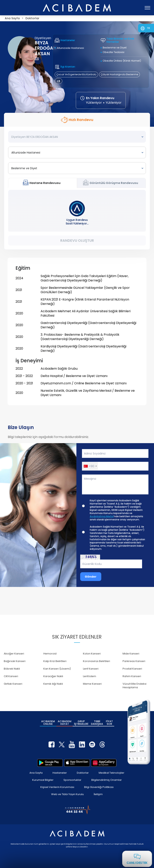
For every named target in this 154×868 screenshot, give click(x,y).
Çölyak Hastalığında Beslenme (119, 74)
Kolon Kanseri (92, 654)
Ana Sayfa (36, 773)
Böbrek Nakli (12, 669)
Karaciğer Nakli (53, 676)
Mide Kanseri (131, 654)
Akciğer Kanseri (14, 654)
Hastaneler (60, 773)
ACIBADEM (48, 723)
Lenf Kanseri (91, 669)
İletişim (98, 794)
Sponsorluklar (72, 780)
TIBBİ (97, 723)
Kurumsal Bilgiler (43, 780)
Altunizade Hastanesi (70, 48)
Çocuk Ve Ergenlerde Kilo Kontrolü (76, 74)
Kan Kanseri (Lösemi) (57, 669)
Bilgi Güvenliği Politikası (99, 787)
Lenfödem (90, 676)
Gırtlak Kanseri (13, 684)
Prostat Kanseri (132, 669)
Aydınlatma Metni (102, 516)
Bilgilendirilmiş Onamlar (107, 780)
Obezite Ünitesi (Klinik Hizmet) (122, 61)
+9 (58, 81)
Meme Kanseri (92, 684)
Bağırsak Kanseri (15, 661)
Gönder (91, 577)
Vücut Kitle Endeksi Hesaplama (135, 686)
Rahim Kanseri (132, 676)
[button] (90, 466)
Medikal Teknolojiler (112, 773)
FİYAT (109, 723)
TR (149, 28)
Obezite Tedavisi (114, 52)
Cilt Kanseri (11, 676)
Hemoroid (50, 654)
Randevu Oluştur (77, 240)
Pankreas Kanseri (134, 661)
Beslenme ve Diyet (115, 48)
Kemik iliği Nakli (53, 684)
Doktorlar (83, 773)
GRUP (81, 723)
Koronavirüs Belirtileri (96, 661)
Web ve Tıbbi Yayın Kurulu (67, 794)
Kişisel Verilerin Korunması (57, 787)
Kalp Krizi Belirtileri (55, 661)
